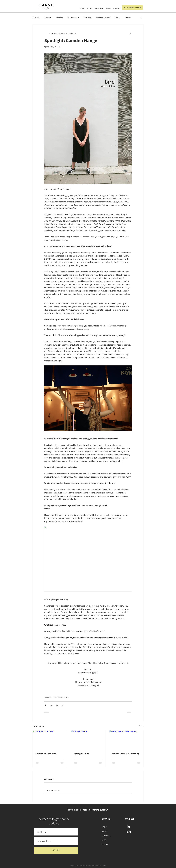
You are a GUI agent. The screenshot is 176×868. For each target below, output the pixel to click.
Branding (128, 17)
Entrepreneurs (73, 17)
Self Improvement (103, 17)
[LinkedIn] (128, 827)
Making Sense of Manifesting (126, 754)
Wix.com (103, 865)
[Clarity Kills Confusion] (50, 740)
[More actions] (130, 33)
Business (47, 17)
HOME (104, 827)
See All (141, 726)
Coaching (87, 17)
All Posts (36, 17)
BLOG (104, 840)
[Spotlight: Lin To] (88, 740)
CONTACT (106, 844)
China (117, 17)
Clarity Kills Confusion (46, 754)
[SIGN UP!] (56, 850)
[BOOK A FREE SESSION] (132, 8)
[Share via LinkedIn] (57, 705)
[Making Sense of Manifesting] (126, 740)
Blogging (59, 17)
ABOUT (105, 831)
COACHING (106, 836)
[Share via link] (63, 705)
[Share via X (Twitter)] (51, 705)
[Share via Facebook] (45, 705)
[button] (141, 17)
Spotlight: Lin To (82, 754)
